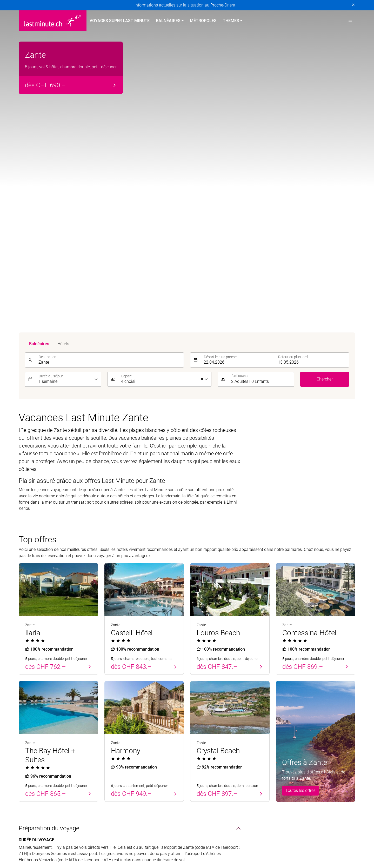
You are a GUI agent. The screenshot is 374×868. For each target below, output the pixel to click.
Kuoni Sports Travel (332, 842)
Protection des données (40, 783)
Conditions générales (120, 783)
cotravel (73, 842)
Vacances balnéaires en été (136, 683)
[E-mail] (268, 656)
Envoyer (345, 656)
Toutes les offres (300, 423)
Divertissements (41, 588)
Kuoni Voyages (264, 842)
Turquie (26, 718)
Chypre (25, 708)
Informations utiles (293, 721)
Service (284, 683)
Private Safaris (161, 848)
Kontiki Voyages (230, 842)
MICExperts (94, 848)
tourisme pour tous (241, 848)
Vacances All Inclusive (211, 702)
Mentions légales (81, 783)
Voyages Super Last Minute (120, 21)
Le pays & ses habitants (51, 556)
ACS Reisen (29, 842)
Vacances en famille (209, 712)
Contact (283, 702)
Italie (109, 730)
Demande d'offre (291, 730)
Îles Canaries (116, 702)
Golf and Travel (140, 842)
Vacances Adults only (210, 721)
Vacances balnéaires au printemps (46, 686)
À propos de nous (292, 693)
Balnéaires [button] (168, 21)
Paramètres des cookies (165, 783)
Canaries (27, 736)
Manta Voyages (64, 848)
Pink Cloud (190, 848)
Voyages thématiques (215, 683)
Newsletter (285, 712)
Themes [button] (231, 21)
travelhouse (275, 848)
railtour (212, 848)
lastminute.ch (31, 848)
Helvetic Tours (173, 842)
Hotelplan (201, 842)
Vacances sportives (208, 730)
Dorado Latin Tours (103, 842)
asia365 (53, 842)
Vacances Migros (126, 848)
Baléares (27, 727)
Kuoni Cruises (296, 842)
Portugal (26, 699)
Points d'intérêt (39, 572)
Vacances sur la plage (210, 693)
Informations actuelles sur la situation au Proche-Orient (185, 5)
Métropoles (203, 21)
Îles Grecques (117, 712)
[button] (350, 21)
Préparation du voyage (49, 460)
